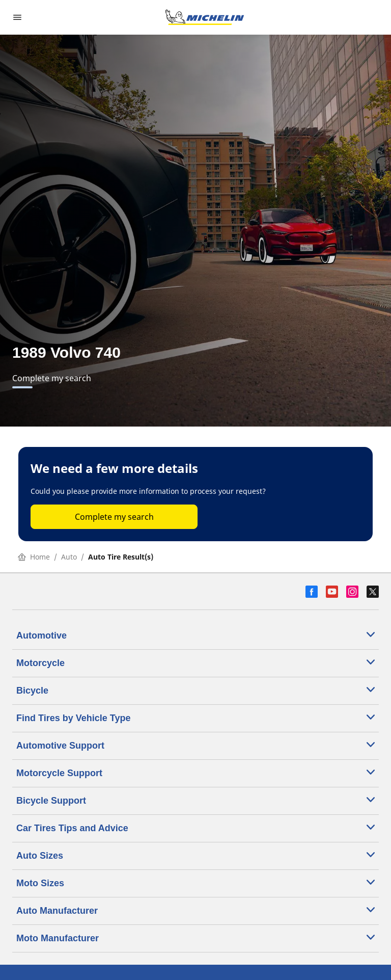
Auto (69, 557)
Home (34, 557)
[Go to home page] (205, 17)
